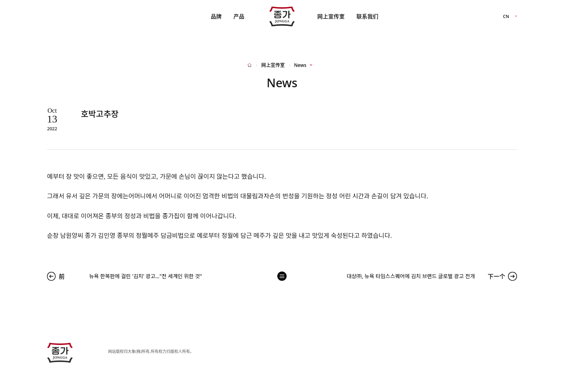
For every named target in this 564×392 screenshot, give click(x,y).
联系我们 (367, 16)
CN (506, 17)
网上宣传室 (331, 16)
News (300, 65)
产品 (239, 16)
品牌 (216, 16)
